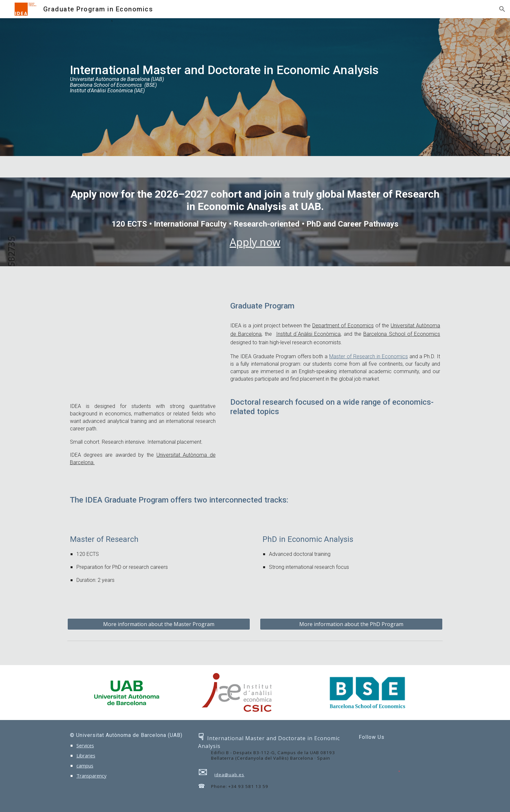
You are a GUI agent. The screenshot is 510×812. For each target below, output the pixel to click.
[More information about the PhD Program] (351, 624)
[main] (255, 87)
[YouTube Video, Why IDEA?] (143, 347)
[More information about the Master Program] (159, 624)
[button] (502, 9)
